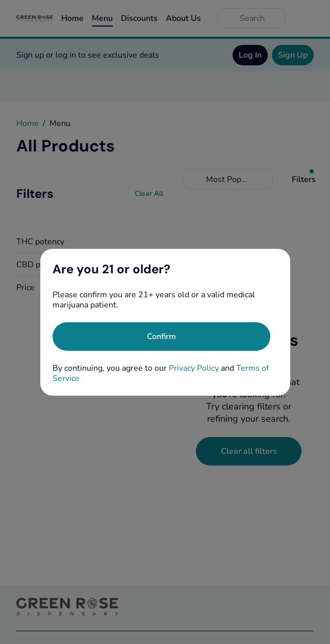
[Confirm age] (161, 337)
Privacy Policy (194, 368)
